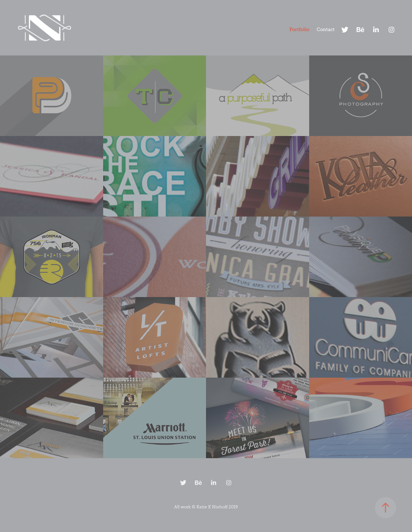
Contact (326, 29)
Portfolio (299, 29)
